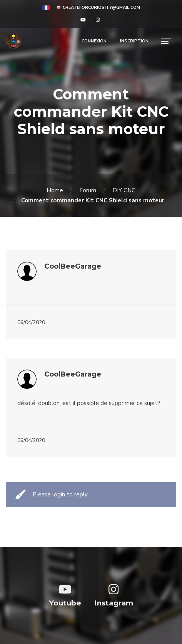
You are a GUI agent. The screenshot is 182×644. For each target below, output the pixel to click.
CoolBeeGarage (73, 266)
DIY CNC (124, 190)
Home (55, 190)
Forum (88, 190)
